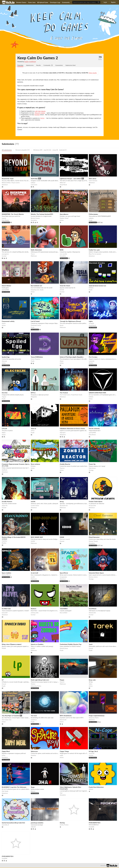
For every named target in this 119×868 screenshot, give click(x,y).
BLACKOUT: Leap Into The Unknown (14, 787)
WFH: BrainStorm (66, 716)
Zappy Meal (6, 751)
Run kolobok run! (36, 286)
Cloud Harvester (94, 537)
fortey (4, 756)
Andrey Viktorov (6, 575)
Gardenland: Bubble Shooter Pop (71, 644)
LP (3, 680)
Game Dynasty (93, 181)
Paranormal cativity (8, 321)
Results (39, 65)
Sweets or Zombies (37, 644)
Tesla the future (65, 286)
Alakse (4, 433)
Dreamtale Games (36, 326)
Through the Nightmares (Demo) (70, 321)
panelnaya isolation (37, 823)
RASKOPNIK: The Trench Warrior (13, 214)
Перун (62, 680)
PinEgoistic (34, 397)
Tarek (91, 644)
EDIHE (62, 537)
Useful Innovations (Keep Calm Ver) (13, 823)
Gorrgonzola (63, 577)
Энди (33, 787)
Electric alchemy (94, 429)
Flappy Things (64, 751)
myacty (4, 218)
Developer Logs (55, 2)
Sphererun (34, 751)
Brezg (62, 502)
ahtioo (33, 431)
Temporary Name (94, 718)
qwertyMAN (5, 290)
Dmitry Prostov (64, 825)
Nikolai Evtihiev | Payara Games (11, 183)
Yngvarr (4, 397)
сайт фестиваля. (40, 111)
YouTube (37, 115)
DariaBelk (92, 827)
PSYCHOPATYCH (95, 823)
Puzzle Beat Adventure (96, 787)
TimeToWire (64, 609)
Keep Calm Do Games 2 (38, 58)
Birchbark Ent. (64, 506)
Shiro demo (93, 179)
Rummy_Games (93, 577)
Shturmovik (63, 720)
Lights (91, 321)
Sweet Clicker (6, 286)
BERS (62, 250)
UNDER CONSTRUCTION (97, 393)
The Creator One (7, 720)
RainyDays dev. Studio (37, 290)
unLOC (33, 502)
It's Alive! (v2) (6, 609)
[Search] (98, 2)
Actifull (62, 290)
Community (66, 2)
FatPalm (91, 397)
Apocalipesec (64, 214)
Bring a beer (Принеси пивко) (12, 644)
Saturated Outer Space (96, 573)
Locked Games (35, 506)
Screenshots (61, 65)
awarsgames (5, 254)
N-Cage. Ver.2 (93, 751)
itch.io (42, 118)
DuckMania (93, 609)
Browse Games (21, 2)
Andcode (4, 361)
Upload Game (43, 2)
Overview (20, 65)
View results (93, 73)
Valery (91, 684)
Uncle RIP (92, 754)
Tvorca (33, 254)
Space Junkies (6, 573)
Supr (61, 793)
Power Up (92, 464)
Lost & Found (35, 321)
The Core (34, 716)
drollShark (33, 62)
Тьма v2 (33, 429)
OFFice (33, 393)
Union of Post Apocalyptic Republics (72, 357)
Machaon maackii (65, 539)
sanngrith (91, 324)
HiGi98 (33, 541)
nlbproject (63, 433)
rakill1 (61, 756)
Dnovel (91, 649)
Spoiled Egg (6, 357)
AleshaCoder (92, 613)
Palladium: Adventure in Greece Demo (72, 429)
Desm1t (62, 682)
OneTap (62, 823)
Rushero (34, 609)
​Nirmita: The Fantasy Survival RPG (42, 214)
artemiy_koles (35, 613)
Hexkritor (4, 541)
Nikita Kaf (63, 183)
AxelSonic (5, 470)
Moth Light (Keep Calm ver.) (40, 680)
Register (113, 2)
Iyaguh (26, 62)
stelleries (91, 218)
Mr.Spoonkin (92, 506)
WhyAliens (5, 250)
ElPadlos (91, 288)
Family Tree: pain (94, 250)
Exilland (33, 183)
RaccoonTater (64, 613)
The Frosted (64, 393)
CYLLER (4, 429)
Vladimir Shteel (64, 218)
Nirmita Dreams (35, 218)
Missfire (33, 684)
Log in (105, 2)
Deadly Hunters (7, 502)
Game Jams (32, 2)
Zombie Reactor (65, 464)
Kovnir (62, 326)
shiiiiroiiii (33, 827)
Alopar (62, 361)
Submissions (30, 65)
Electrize (5, 393)
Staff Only (34, 179)
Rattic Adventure (36, 250)
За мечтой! (34, 573)
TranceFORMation (37, 357)
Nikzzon (33, 791)
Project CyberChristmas (97, 716)
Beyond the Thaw (8, 179)
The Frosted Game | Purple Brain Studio (71, 395)
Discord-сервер (40, 113)
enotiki (33, 577)
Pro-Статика (93, 357)
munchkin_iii (5, 825)
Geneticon (34, 720)
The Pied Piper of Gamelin (10, 716)
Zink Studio (5, 791)
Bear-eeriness (35, 464)
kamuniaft (5, 613)
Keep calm (92, 680)
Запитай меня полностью (97, 286)
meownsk (92, 361)
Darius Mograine (36, 359)
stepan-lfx (5, 506)
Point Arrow (92, 468)
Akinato (91, 789)
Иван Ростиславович (95, 254)
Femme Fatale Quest (96, 502)
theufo (4, 324)
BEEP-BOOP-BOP (37, 537)
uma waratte (63, 254)
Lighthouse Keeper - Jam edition (70, 179)
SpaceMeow (64, 573)
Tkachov (62, 468)
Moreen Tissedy (93, 541)
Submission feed (73, 65)
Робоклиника (93, 214)
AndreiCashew (64, 649)
